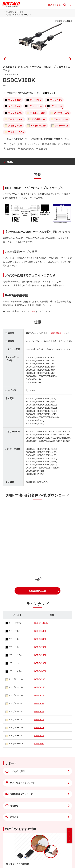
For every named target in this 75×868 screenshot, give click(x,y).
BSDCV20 (39, 719)
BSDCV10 (39, 735)
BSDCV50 (39, 703)
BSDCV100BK (41, 623)
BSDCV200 (40, 679)
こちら (32, 311)
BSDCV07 (39, 743)
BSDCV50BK (40, 631)
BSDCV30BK (40, 639)
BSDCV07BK (40, 671)
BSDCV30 (39, 711)
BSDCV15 (39, 727)
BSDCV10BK (40, 663)
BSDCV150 (40, 687)
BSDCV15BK (40, 655)
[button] (37, 591)
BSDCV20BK (40, 647)
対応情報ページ (58, 333)
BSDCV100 (40, 695)
